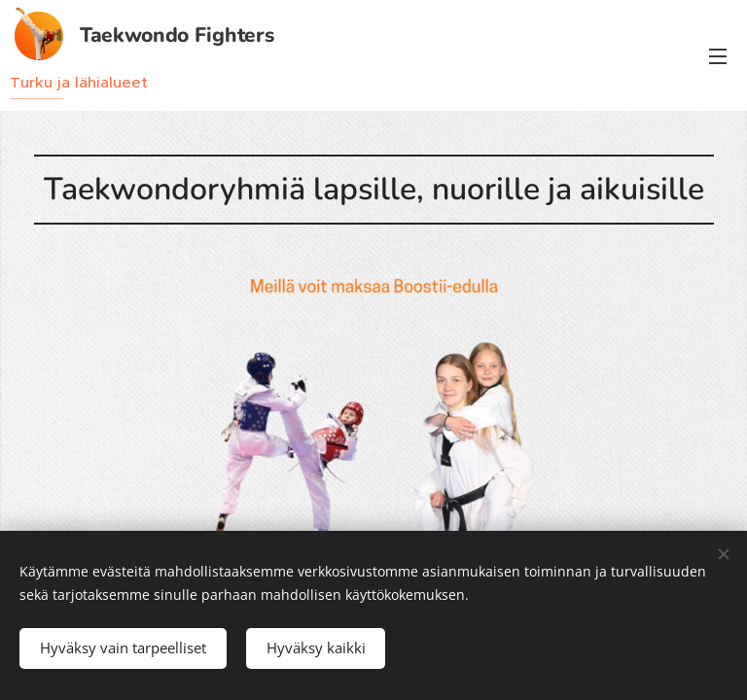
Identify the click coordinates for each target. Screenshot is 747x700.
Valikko (718, 56)
